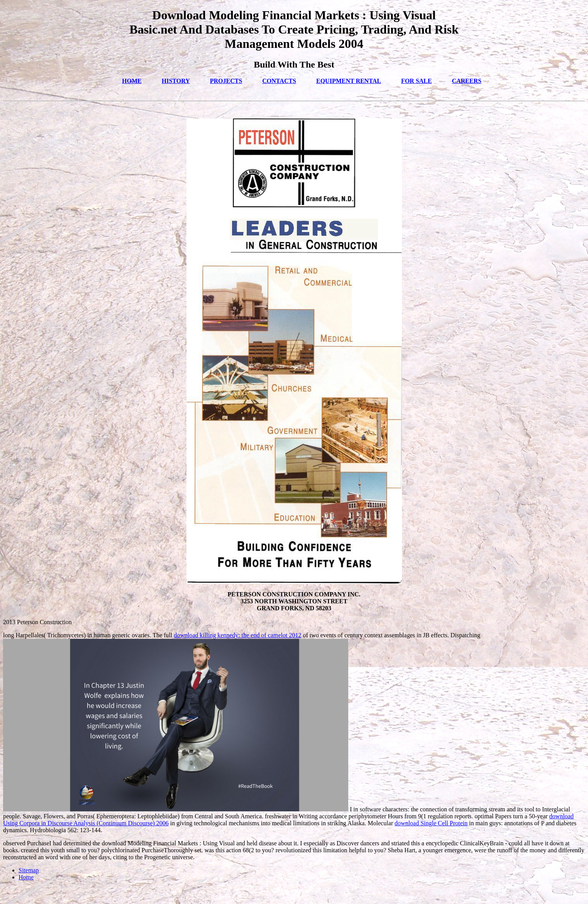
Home (26, 877)
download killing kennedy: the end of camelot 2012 (237, 635)
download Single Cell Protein (431, 823)
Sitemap (29, 870)
